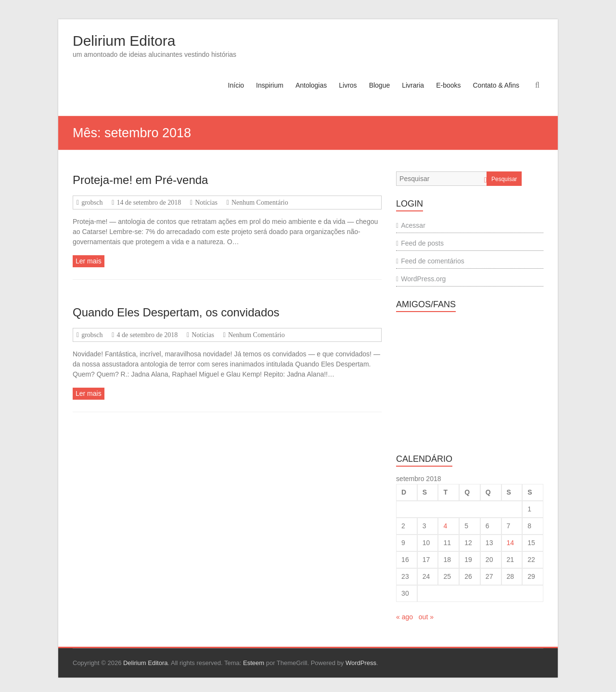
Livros (348, 85)
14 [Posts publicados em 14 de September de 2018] (511, 543)
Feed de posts (422, 243)
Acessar (413, 225)
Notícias (206, 202)
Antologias (311, 85)
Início (236, 85)
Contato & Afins (496, 85)
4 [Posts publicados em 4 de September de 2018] (445, 526)
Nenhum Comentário (260, 202)
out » (426, 617)
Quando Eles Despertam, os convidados (176, 312)
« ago (404, 617)
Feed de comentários (433, 261)
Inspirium (270, 85)
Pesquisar (504, 179)
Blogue (380, 85)
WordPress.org (423, 279)
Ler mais (89, 261)
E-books (448, 85)
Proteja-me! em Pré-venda (140, 180)
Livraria (413, 85)
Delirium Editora (124, 41)
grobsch (92, 202)
